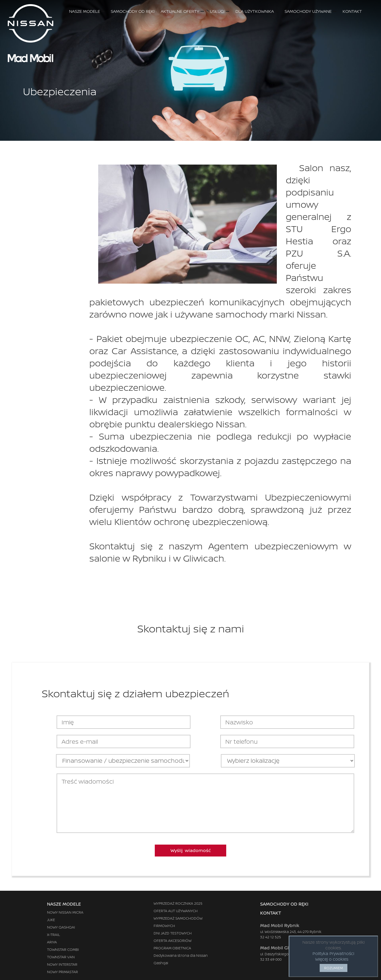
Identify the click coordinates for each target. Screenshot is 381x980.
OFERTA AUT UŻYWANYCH (176, 911)
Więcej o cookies (332, 959)
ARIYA (52, 942)
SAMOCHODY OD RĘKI (133, 11)
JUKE (51, 920)
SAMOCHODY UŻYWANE (310, 11)
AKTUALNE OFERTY (182, 11)
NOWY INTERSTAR (62, 964)
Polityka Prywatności (333, 953)
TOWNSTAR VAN (61, 957)
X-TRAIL (54, 935)
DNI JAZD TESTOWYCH (173, 933)
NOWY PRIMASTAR (63, 972)
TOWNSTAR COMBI (63, 949)
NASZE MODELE (87, 11)
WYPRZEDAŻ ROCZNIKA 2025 (178, 903)
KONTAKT (358, 11)
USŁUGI (219, 11)
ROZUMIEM (334, 968)
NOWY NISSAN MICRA (65, 912)
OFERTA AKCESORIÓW (172, 941)
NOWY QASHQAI (61, 927)
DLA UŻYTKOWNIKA (257, 11)
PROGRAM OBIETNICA (172, 948)
